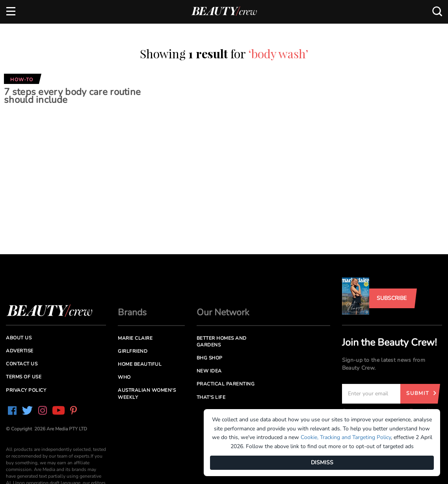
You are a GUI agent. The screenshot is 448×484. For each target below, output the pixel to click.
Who (124, 377)
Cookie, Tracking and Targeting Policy (346, 437)
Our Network (223, 312)
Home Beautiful (140, 364)
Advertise (20, 351)
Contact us (22, 364)
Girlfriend (133, 351)
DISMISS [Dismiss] (322, 463)
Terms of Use (24, 377)
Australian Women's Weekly (147, 394)
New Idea (209, 371)
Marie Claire (135, 338)
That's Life (211, 397)
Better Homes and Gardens (222, 342)
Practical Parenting (226, 384)
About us (19, 338)
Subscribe (392, 298)
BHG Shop (210, 358)
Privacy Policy (26, 390)
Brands (132, 312)
